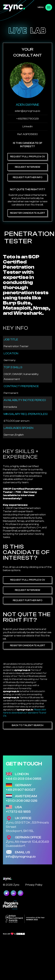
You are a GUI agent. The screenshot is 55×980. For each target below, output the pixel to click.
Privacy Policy (34, 885)
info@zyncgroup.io (21, 857)
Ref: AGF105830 (28, 134)
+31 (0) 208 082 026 (22, 801)
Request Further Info (28, 177)
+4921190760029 (27, 119)
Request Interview (27, 167)
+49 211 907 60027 (21, 790)
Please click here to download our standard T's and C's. (24, 713)
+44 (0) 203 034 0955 (24, 779)
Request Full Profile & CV (27, 157)
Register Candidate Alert (28, 213)
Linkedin (28, 126)
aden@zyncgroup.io (27, 111)
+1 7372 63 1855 (18, 812)
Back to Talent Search (28, 725)
